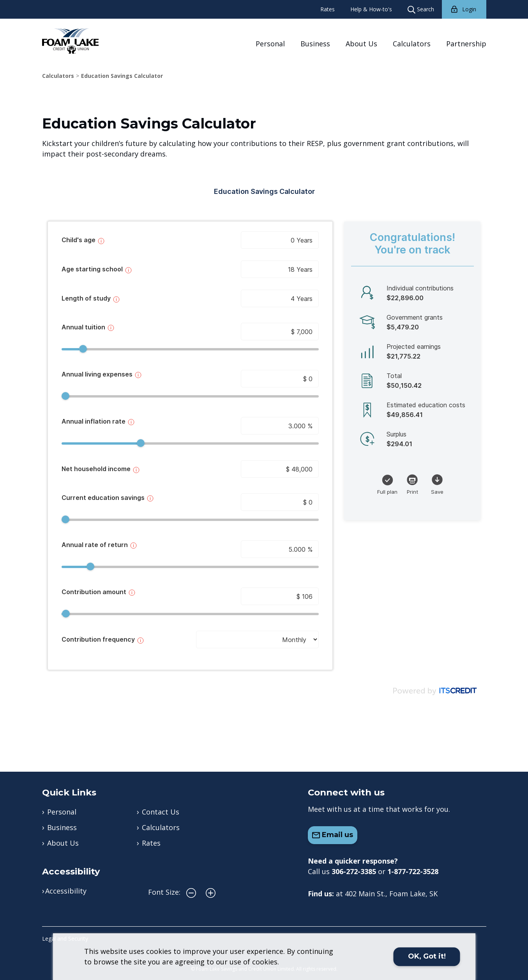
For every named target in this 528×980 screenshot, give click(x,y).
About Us (361, 44)
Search (421, 10)
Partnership (466, 44)
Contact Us (161, 812)
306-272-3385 (354, 871)
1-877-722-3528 (413, 871)
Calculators (412, 44)
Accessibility (66, 891)
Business (315, 44)
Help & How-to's (371, 9)
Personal (270, 44)
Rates (328, 9)
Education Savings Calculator (122, 76)
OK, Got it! (427, 956)
